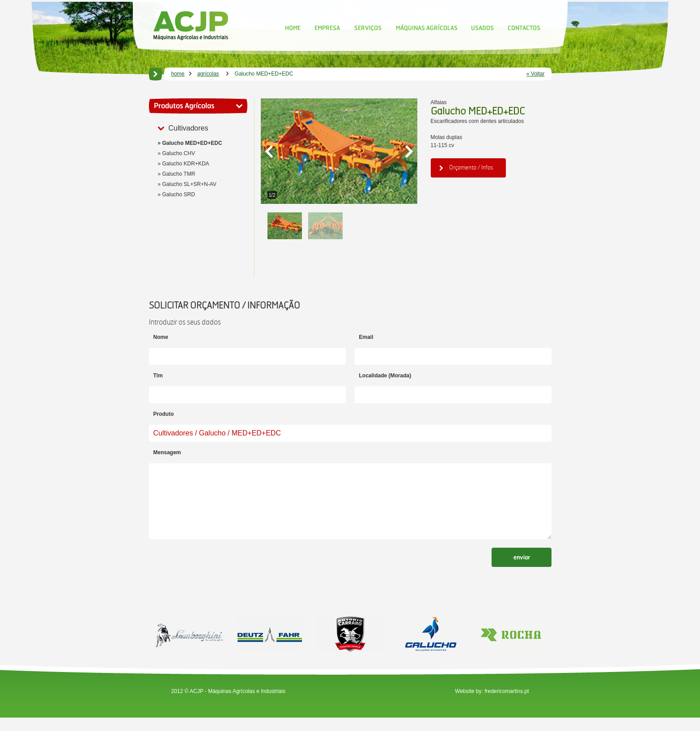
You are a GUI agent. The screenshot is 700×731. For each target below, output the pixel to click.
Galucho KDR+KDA (186, 164)
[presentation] (217, 579)
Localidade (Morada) (385, 376)
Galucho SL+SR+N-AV (189, 184)
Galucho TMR (179, 174)
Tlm (158, 376)
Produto (164, 414)
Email (366, 337)
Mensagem (167, 452)
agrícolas (208, 74)
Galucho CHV (179, 153)
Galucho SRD (179, 194)
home (178, 74)
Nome (161, 337)
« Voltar (536, 74)
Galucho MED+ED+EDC (192, 143)
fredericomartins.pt (507, 705)
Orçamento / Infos (467, 167)
